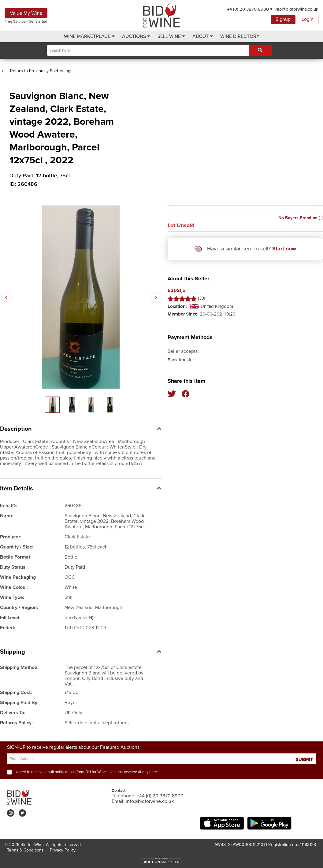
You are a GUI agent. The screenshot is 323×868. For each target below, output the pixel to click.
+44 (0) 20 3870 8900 (247, 9)
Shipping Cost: (16, 693)
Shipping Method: (19, 667)
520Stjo (176, 291)
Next (155, 297)
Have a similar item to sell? (245, 249)
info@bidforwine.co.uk (297, 9)
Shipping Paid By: (19, 703)
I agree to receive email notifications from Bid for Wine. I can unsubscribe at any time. (86, 772)
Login (308, 19)
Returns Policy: (16, 723)
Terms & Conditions (25, 850)
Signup (283, 19)
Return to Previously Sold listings (36, 71)
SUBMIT (304, 760)
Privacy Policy (63, 850)
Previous (6, 297)
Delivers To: (13, 713)
